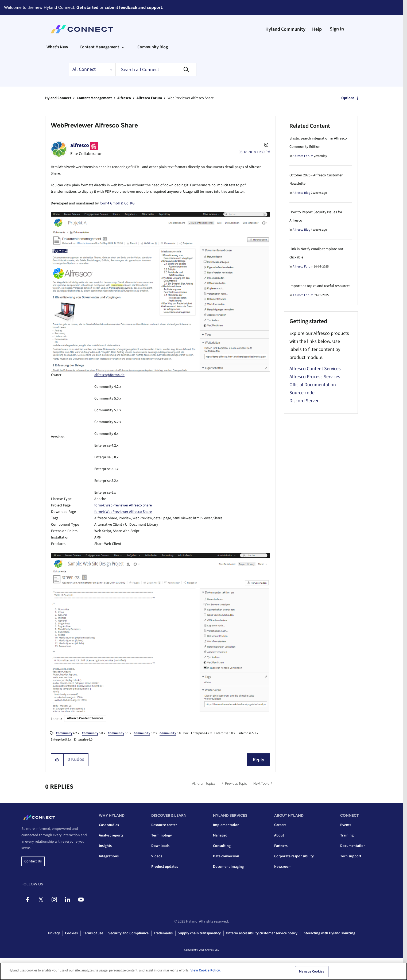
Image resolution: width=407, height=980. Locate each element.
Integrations (109, 856)
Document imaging (228, 867)
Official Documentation (313, 385)
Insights (105, 846)
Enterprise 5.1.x (248, 733)
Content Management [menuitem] (99, 47)
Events (346, 825)
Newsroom (283, 867)
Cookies (71, 933)
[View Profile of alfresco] (80, 145)
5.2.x (145, 734)
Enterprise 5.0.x (225, 733)
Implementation (226, 825)
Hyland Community (285, 29)
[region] (203, 971)
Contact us (33, 861)
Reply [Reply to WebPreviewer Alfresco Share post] (259, 760)
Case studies (109, 825)
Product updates (165, 867)
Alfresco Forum (149, 98)
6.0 (170, 734)
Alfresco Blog (301, 193)
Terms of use (93, 933)
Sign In (337, 29)
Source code (302, 393)
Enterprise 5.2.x (61, 740)
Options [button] (348, 98)
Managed (220, 835)
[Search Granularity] (92, 69)
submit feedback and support (133, 7)
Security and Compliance (128, 933)
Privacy (54, 933)
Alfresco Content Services (85, 718)
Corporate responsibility (294, 856)
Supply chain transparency (199, 933)
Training (347, 835)
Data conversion (226, 856)
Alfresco (124, 98)
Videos (157, 856)
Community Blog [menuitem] (153, 47)
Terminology (162, 835)
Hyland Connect (58, 98)
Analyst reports (111, 835)
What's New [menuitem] (57, 47)
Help (317, 29)
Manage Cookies (312, 971)
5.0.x (93, 734)
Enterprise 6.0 (83, 740)
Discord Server (304, 401)
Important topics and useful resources (320, 286)
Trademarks (163, 933)
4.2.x (67, 734)
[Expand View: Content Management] (123, 47)
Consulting (222, 846)
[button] (57, 760)
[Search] (156, 69)
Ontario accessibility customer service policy (262, 933)
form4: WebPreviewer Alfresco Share (123, 505)
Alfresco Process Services (315, 377)
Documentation (353, 846)
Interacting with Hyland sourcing (329, 933)
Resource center (164, 825)
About (279, 835)
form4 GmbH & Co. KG (117, 203)
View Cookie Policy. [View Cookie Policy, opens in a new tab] (206, 970)
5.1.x (119, 734)
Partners (281, 846)
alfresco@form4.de (109, 375)
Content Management (94, 98)
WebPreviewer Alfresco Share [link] (191, 98)
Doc (186, 733)
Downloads (160, 846)
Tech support (351, 856)
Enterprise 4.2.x (201, 733)
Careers (280, 825)
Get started (87, 7)
